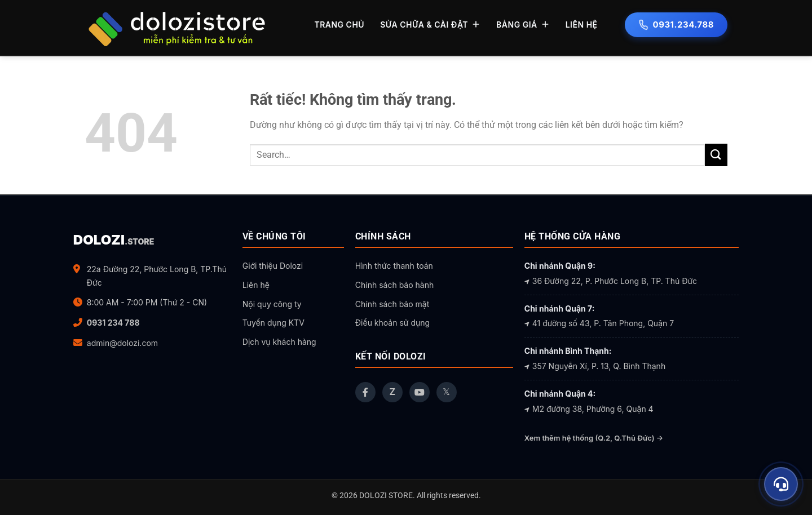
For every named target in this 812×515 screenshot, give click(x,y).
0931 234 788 (113, 323)
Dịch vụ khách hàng (279, 342)
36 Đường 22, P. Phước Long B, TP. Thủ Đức (611, 281)
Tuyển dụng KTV (273, 323)
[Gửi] (716, 155)
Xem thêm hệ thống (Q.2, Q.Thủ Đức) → (594, 438)
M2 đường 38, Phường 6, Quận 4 (589, 409)
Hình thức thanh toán (394, 266)
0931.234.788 (676, 25)
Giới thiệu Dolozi (273, 266)
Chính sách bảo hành (394, 285)
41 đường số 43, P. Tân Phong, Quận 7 (599, 323)
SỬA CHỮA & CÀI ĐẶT (430, 25)
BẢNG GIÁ (523, 25)
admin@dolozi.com (122, 343)
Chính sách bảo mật (392, 304)
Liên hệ (256, 285)
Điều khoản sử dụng (392, 323)
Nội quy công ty (272, 304)
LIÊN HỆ (582, 25)
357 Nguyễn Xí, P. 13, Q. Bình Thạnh (595, 366)
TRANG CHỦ (339, 25)
